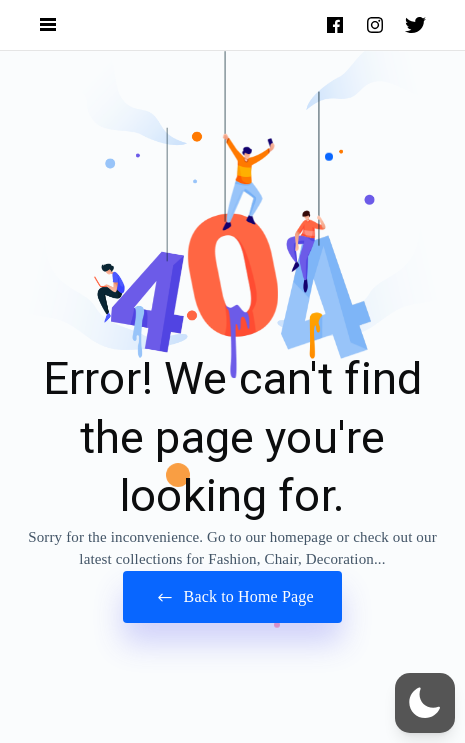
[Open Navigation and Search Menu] (48, 25)
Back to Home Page (232, 597)
